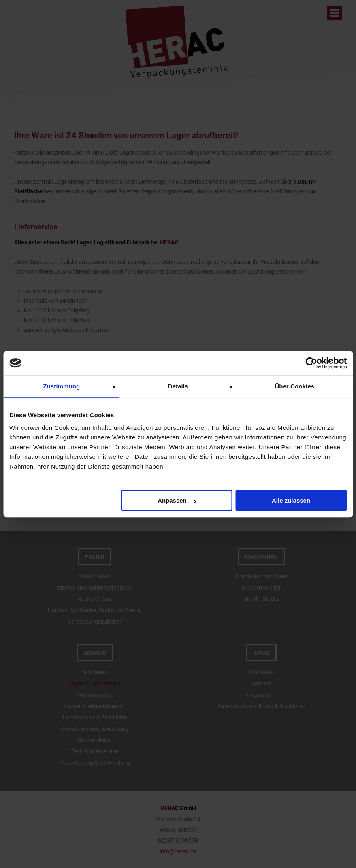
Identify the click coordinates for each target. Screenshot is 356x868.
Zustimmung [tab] (61, 386)
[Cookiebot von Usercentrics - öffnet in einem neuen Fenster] (311, 363)
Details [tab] (178, 386)
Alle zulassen (291, 500)
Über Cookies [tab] (294, 386)
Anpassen (177, 500)
